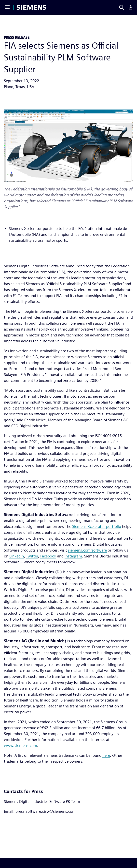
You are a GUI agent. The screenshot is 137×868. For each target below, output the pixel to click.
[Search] (122, 7)
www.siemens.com (21, 746)
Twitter (32, 556)
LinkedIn (17, 556)
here (106, 755)
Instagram (73, 556)
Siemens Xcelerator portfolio (97, 526)
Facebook (48, 556)
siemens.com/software (87, 550)
